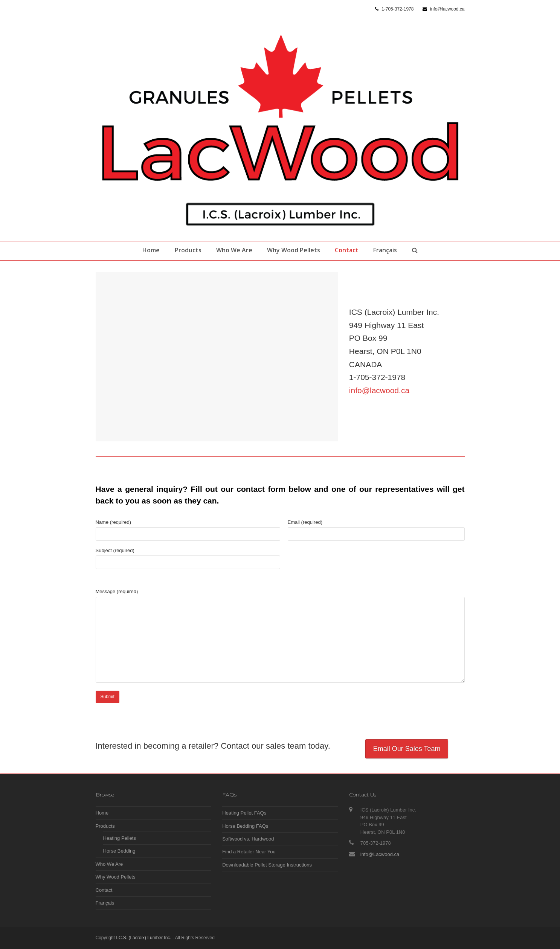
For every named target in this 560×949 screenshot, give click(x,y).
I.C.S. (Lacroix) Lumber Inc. (144, 938)
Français (105, 903)
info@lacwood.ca (379, 390)
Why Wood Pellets (116, 877)
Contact (104, 890)
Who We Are (109, 864)
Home (102, 813)
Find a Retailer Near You (249, 852)
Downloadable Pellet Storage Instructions (267, 865)
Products (105, 826)
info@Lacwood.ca (380, 854)
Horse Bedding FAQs (245, 826)
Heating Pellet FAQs (244, 813)
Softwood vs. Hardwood (248, 839)
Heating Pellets (120, 838)
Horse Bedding (119, 851)
